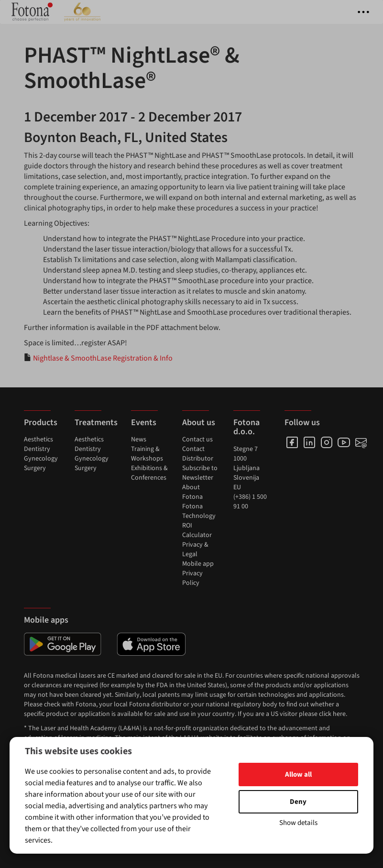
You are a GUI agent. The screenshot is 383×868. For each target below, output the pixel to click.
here (339, 714)
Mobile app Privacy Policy (198, 573)
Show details (298, 823)
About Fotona (192, 492)
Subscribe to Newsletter (200, 473)
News (139, 439)
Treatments (96, 423)
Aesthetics (38, 439)
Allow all (298, 775)
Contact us (197, 439)
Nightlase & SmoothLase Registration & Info (103, 358)
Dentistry (37, 449)
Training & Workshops (147, 454)
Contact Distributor (198, 454)
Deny (298, 802)
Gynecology (41, 459)
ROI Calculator (197, 530)
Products (41, 423)
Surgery (35, 468)
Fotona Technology (199, 511)
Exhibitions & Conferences (149, 473)
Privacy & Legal (195, 549)
